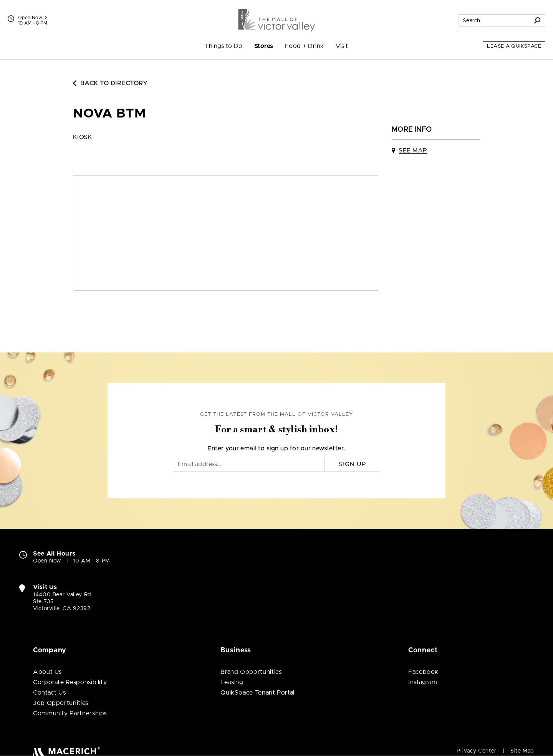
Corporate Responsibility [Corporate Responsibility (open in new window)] (70, 682)
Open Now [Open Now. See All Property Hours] (47, 561)
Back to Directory (110, 83)
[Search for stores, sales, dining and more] (494, 20)
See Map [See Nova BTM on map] (413, 151)
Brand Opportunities (251, 672)
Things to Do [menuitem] (224, 46)
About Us (47, 672)
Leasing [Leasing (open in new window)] (232, 682)
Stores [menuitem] (264, 46)
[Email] (249, 464)
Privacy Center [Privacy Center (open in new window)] (477, 751)
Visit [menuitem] (342, 46)
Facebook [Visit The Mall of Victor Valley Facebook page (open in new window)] (423, 672)
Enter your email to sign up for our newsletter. (276, 448)
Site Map (522, 751)
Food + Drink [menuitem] (305, 46)
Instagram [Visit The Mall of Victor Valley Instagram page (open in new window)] (423, 682)
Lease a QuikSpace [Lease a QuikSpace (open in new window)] (514, 46)
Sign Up (352, 464)
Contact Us (49, 693)
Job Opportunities (61, 703)
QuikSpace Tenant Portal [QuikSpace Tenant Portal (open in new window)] (257, 693)
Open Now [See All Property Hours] (32, 18)
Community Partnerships (70, 713)
